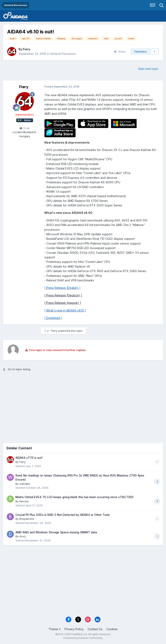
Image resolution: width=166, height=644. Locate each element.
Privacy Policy (74, 629)
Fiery (26, 49)
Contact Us (95, 629)
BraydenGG (27, 519)
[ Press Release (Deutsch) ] (63, 295)
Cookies (112, 629)
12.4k (25, 128)
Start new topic (148, 69)
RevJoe (24, 501)
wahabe (25, 484)
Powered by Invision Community (83, 638)
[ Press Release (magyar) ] (63, 303)
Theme (55, 629)
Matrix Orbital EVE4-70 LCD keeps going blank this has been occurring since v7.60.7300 (74, 497)
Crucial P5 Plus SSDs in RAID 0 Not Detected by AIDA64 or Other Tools (63, 515)
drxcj (23, 536)
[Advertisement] (83, 406)
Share (120, 52)
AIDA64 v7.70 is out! (29, 458)
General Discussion (63, 54)
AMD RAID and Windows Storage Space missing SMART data (56, 532)
